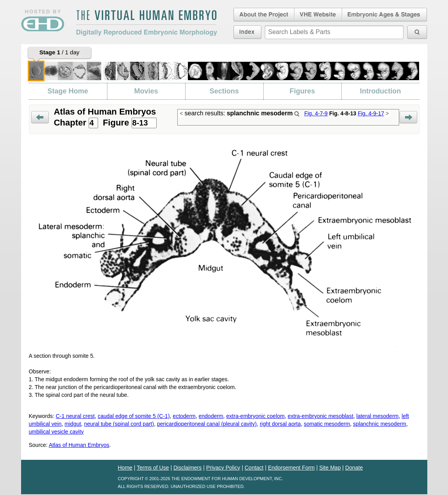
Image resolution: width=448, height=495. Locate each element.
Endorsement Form (291, 468)
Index (247, 32)
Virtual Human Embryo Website (318, 15)
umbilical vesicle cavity (56, 432)
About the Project (263, 15)
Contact (254, 468)
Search (297, 114)
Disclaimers (187, 468)
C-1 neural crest (75, 416)
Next (408, 117)
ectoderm (184, 416)
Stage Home (68, 91)
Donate (354, 468)
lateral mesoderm (377, 416)
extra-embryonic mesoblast (320, 416)
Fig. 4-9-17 (371, 113)
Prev (40, 117)
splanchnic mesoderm (380, 424)
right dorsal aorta (280, 424)
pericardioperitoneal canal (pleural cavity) (207, 424)
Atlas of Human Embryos (79, 445)
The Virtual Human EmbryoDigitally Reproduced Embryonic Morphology (146, 23)
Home (125, 468)
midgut (73, 424)
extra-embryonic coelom (255, 416)
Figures (302, 91)
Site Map (330, 468)
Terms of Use (153, 468)
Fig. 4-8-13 (343, 113)
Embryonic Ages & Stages (385, 15)
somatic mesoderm (327, 424)
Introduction (381, 91)
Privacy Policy (223, 468)
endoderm (211, 416)
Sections (224, 91)
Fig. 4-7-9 (316, 113)
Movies (146, 91)
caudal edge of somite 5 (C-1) (134, 416)
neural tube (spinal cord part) (119, 424)
